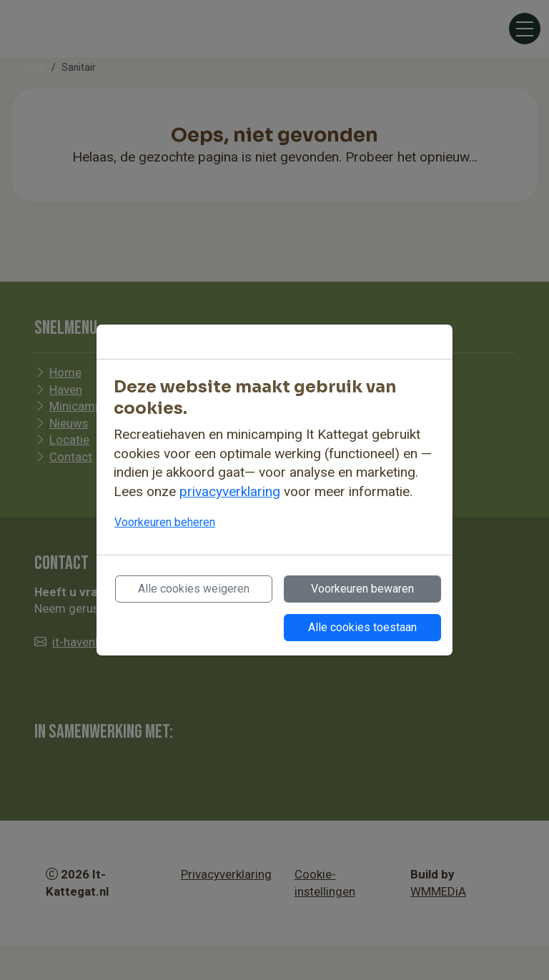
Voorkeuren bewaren (362, 589)
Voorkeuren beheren (165, 522)
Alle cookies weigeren (194, 589)
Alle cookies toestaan (362, 627)
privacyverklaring (230, 491)
